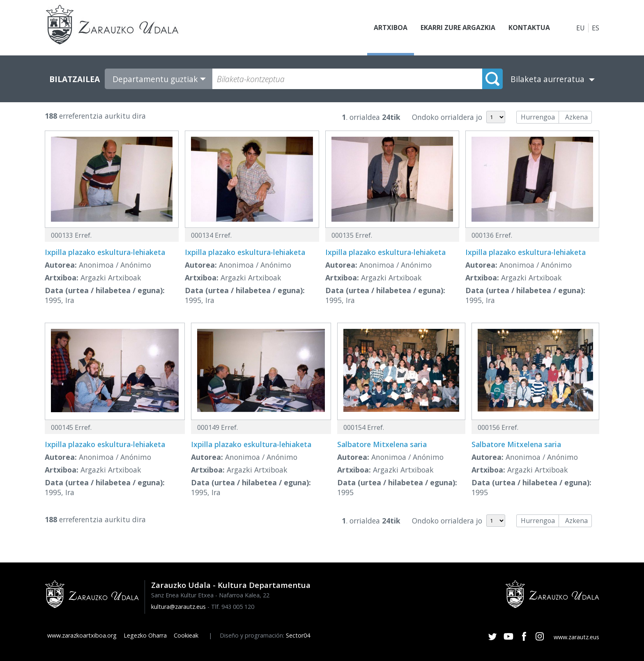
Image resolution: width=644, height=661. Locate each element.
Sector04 (298, 635)
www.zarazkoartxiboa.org (82, 635)
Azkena (576, 117)
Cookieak (186, 635)
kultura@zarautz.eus (178, 607)
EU (581, 28)
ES (596, 28)
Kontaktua (529, 28)
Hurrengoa (538, 117)
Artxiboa (390, 28)
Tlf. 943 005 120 (233, 607)
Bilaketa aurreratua (547, 79)
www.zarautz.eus (576, 637)
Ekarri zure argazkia (458, 28)
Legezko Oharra (145, 635)
